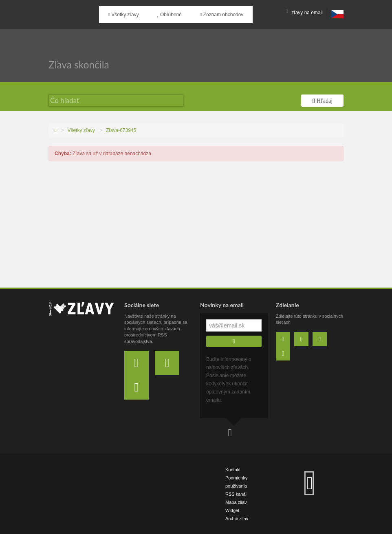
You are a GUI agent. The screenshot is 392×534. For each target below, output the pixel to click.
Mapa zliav (236, 501)
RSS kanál (236, 493)
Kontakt (233, 469)
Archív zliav (237, 518)
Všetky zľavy (120, 13)
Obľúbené (160, 13)
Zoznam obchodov (206, 13)
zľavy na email (304, 13)
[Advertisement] (196, 226)
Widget (232, 510)
